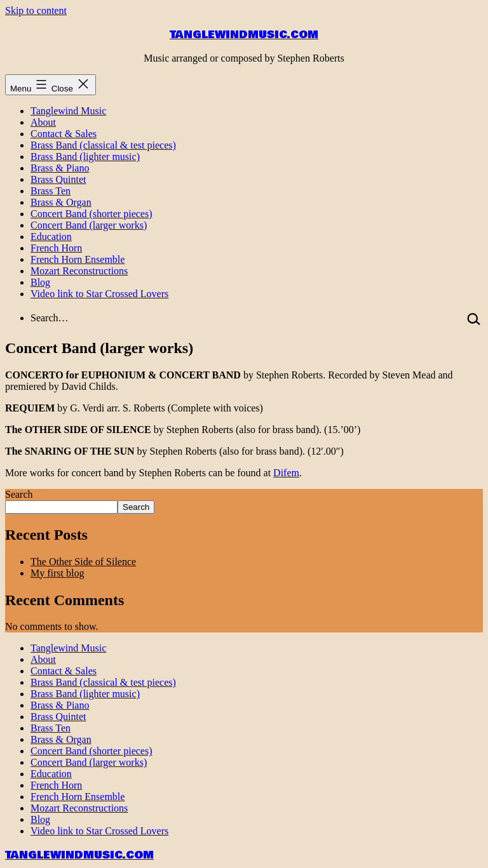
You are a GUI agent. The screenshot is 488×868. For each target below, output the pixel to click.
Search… (50, 318)
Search (19, 494)
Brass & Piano (60, 168)
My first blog (57, 573)
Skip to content (36, 10)
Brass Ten (51, 191)
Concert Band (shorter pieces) (91, 214)
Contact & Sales (64, 134)
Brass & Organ (61, 202)
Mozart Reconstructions (79, 271)
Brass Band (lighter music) (85, 157)
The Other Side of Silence (83, 562)
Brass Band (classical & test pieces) (103, 145)
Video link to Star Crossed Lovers (99, 294)
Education (51, 237)
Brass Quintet (58, 179)
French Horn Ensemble (78, 259)
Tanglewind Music (68, 111)
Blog (40, 282)
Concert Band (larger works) (89, 225)
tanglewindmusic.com (244, 35)
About (43, 122)
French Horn (56, 248)
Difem (286, 473)
